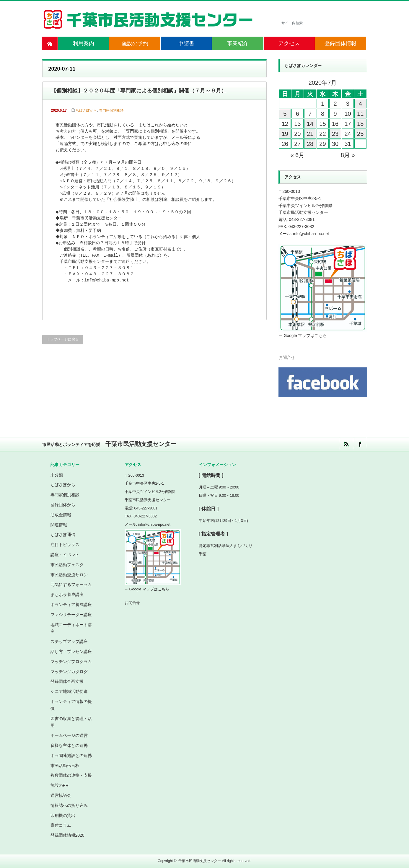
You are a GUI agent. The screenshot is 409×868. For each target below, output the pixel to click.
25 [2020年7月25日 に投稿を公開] (360, 134)
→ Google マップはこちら (303, 336)
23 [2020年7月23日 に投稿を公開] (335, 134)
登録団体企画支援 (67, 681)
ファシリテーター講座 (71, 615)
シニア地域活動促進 (69, 691)
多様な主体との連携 (69, 745)
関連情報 (59, 525)
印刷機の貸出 (63, 815)
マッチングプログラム (71, 662)
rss (346, 444)
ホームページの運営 (69, 735)
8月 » (348, 155)
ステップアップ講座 (69, 641)
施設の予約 (135, 43)
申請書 (186, 43)
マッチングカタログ (69, 672)
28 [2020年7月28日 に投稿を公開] (310, 144)
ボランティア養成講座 (71, 605)
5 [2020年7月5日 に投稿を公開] (285, 114)
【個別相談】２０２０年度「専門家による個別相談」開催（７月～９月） (139, 91)
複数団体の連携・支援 (71, 775)
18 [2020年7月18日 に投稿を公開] (360, 124)
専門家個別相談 (111, 110)
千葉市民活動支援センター (200, 861)
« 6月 (297, 155)
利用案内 (84, 43)
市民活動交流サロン (69, 575)
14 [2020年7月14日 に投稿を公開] (310, 124)
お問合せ (287, 357)
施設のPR (60, 785)
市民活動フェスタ (67, 565)
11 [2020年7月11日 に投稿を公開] (360, 114)
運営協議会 (61, 795)
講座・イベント (65, 555)
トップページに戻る (63, 339)
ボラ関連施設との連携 (71, 755)
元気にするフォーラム (71, 584)
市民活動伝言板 (65, 766)
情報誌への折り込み (69, 805)
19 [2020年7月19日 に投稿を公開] (285, 134)
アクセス (289, 43)
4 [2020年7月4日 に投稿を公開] (360, 104)
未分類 (57, 475)
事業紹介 (238, 43)
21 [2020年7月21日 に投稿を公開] (310, 134)
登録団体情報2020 (67, 835)
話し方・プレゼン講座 (71, 652)
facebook (360, 444)
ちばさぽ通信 (63, 535)
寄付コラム (61, 825)
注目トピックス (65, 545)
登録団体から (63, 505)
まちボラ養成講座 (67, 595)
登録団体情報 (340, 43)
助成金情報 (61, 515)
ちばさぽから (86, 110)
